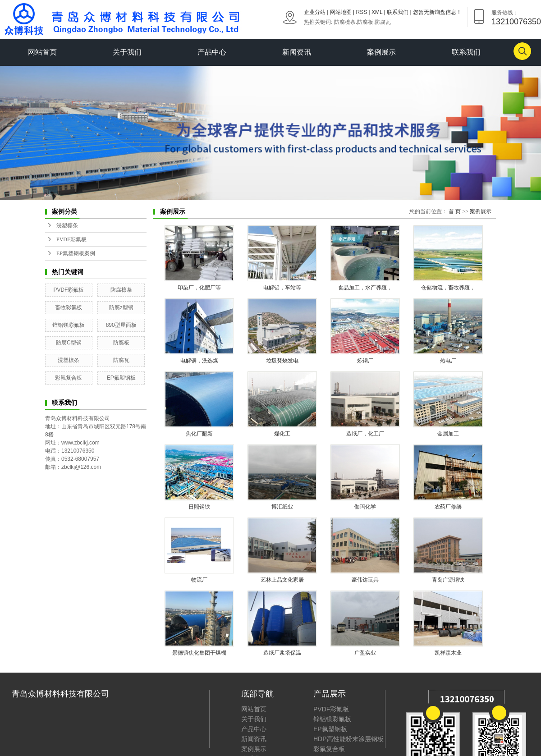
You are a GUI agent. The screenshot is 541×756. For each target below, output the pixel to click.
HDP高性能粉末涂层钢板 (348, 739)
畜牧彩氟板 (69, 307)
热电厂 (448, 361)
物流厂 (199, 580)
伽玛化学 (365, 507)
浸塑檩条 (67, 225)
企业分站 (315, 12)
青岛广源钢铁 (448, 580)
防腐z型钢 (121, 307)
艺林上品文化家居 (282, 580)
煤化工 (282, 434)
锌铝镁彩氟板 (69, 325)
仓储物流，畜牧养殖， (448, 288)
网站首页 (42, 52)
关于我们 (127, 52)
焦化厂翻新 (199, 434)
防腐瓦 (383, 22)
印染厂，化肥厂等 (199, 288)
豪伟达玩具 (365, 580)
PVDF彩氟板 (71, 239)
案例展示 (381, 52)
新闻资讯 (297, 52)
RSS (362, 12)
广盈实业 (365, 653)
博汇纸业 (282, 507)
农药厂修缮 (448, 507)
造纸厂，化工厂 (365, 434)
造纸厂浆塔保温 (282, 653)
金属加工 (448, 434)
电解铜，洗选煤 (199, 361)
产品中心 (212, 52)
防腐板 (365, 22)
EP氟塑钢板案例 (76, 253)
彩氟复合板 (69, 378)
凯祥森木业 (448, 653)
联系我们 (398, 12)
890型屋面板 (121, 325)
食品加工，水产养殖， (365, 288)
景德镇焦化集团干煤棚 (199, 653)
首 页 (455, 211)
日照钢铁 (199, 507)
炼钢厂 (365, 361)
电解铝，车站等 (282, 288)
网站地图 (341, 12)
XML (377, 12)
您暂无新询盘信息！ (437, 12)
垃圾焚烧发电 (282, 361)
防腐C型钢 (69, 343)
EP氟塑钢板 (121, 378)
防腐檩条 (345, 22)
